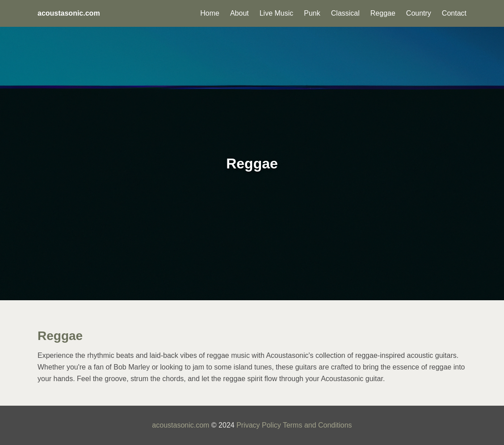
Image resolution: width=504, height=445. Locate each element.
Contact (454, 13)
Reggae (383, 13)
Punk (312, 13)
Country (419, 13)
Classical (345, 13)
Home (210, 13)
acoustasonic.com (181, 425)
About (239, 13)
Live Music (277, 13)
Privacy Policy (259, 425)
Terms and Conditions (317, 425)
